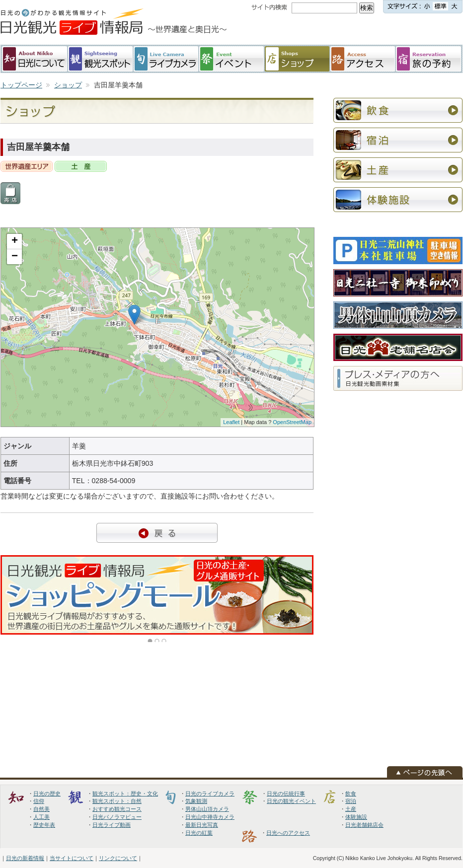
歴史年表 (44, 825)
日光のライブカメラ (210, 794)
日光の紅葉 (199, 833)
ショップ (68, 85)
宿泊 (351, 801)
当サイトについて (72, 858)
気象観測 (196, 801)
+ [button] (15, 241)
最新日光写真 (202, 825)
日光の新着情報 (25, 858)
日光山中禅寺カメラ (210, 817)
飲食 (351, 794)
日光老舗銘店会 (364, 825)
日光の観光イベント (291, 801)
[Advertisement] (368, 79)
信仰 (39, 801)
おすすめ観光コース (117, 809)
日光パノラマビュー (117, 817)
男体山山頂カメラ (207, 809)
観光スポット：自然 (117, 801)
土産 (351, 809)
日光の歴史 (47, 794)
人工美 (41, 817)
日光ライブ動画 (112, 825)
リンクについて (118, 858)
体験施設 (356, 817)
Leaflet (231, 422)
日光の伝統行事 (286, 794)
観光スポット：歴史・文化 (125, 794)
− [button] (15, 257)
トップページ (21, 85)
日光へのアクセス (288, 833)
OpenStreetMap (292, 422)
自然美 (41, 809)
